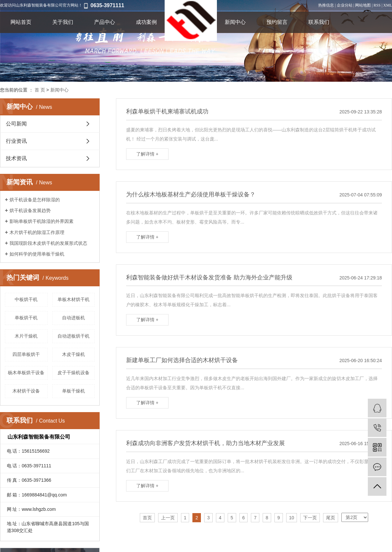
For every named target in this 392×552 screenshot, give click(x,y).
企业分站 (345, 5)
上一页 (168, 518)
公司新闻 (16, 124)
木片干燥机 (26, 336)
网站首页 (21, 22)
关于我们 (63, 22)
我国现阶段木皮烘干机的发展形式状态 (48, 243)
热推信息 (326, 5)
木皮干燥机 (73, 354)
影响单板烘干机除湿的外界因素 (41, 221)
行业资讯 (16, 141)
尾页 (331, 518)
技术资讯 (16, 158)
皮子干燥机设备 (73, 373)
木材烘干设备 (26, 391)
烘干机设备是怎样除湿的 (35, 200)
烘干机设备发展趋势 (30, 210)
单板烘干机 (26, 318)
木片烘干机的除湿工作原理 (37, 232)
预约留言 (277, 22)
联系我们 (319, 22)
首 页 (40, 90)
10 (292, 518)
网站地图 (363, 5)
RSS (377, 5)
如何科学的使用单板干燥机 (37, 254)
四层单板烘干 (26, 354)
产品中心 (105, 22)
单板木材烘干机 (73, 299)
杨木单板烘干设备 (26, 373)
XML (388, 5)
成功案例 (146, 22)
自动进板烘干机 (73, 336)
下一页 (310, 518)
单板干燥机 (73, 391)
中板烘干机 (26, 299)
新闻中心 (235, 22)
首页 (147, 518)
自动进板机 (73, 318)
